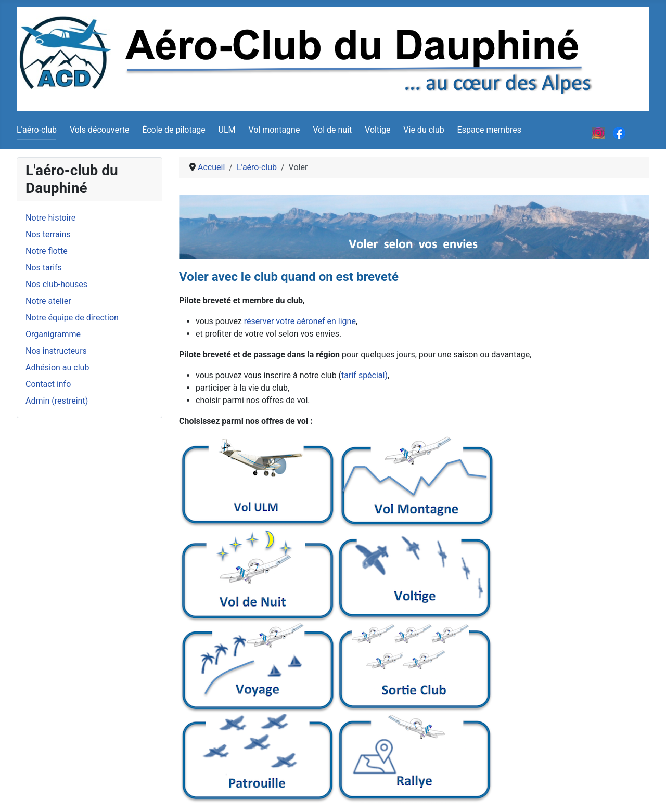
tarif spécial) (364, 375)
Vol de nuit (332, 130)
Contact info (48, 384)
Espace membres (489, 130)
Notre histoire (50, 218)
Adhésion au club (57, 368)
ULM (227, 130)
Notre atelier (48, 301)
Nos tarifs (44, 268)
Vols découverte (100, 130)
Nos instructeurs (56, 351)
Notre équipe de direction (72, 318)
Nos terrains (48, 234)
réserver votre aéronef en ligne (300, 321)
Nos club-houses (56, 284)
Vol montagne (274, 130)
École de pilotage (174, 130)
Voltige (377, 130)
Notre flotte (47, 251)
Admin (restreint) (57, 401)
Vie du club (424, 130)
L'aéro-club (37, 130)
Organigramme (53, 334)
